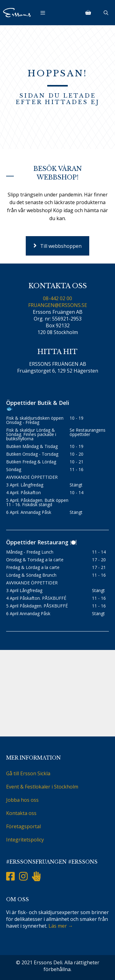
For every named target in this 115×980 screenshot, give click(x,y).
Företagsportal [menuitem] (23, 826)
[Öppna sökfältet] (106, 13)
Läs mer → (61, 926)
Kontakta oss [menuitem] (21, 813)
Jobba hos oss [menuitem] (22, 800)
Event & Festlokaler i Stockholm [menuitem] (42, 787)
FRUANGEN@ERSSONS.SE (58, 305)
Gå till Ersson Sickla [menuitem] (28, 773)
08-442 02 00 (57, 298)
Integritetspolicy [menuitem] (25, 840)
